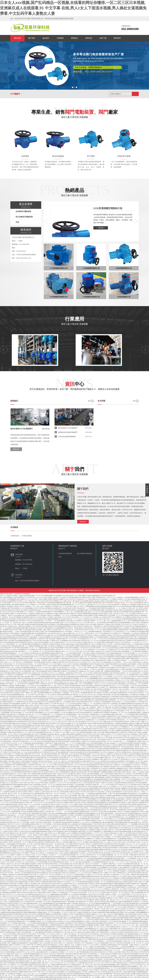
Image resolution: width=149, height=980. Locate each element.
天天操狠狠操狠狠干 (36, 799)
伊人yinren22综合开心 (12, 948)
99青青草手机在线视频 (49, 781)
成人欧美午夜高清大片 (70, 840)
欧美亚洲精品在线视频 (116, 821)
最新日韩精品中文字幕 (98, 682)
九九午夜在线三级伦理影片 (39, 929)
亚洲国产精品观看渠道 (21, 691)
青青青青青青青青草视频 (110, 678)
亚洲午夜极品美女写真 (24, 896)
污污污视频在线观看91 (80, 743)
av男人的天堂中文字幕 (64, 722)
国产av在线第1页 (122, 732)
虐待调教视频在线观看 (48, 653)
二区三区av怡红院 (113, 921)
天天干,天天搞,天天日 (71, 952)
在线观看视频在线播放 (134, 713)
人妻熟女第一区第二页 (70, 945)
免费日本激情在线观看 (71, 729)
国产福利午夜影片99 (65, 687)
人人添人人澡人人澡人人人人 (30, 974)
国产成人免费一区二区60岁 (36, 875)
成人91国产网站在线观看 (139, 828)
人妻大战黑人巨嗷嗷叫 (37, 704)
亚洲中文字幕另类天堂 (11, 655)
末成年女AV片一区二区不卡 (63, 650)
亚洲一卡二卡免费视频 (54, 680)
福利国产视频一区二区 (32, 677)
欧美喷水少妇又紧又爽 (6, 781)
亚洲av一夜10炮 (104, 907)
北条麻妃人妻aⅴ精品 (41, 833)
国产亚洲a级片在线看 (74, 779)
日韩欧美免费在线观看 (81, 644)
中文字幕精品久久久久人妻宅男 (139, 718)
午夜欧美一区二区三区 (93, 875)
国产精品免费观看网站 (43, 770)
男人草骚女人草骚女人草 (77, 788)
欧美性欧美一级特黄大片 (130, 722)
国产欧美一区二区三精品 (75, 765)
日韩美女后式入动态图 (59, 756)
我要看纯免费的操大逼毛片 (67, 749)
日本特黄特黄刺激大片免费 (8, 741)
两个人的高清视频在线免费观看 (78, 731)
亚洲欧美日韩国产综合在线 (76, 844)
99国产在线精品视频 (128, 740)
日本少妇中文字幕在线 (80, 662)
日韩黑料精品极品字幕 (95, 842)
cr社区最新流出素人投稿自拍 (29, 673)
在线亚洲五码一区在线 (35, 687)
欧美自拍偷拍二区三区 (27, 648)
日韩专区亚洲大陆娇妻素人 (72, 648)
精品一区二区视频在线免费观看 (31, 646)
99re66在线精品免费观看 (86, 925)
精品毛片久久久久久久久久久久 (130, 758)
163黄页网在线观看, (82, 828)
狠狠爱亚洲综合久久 (142, 641)
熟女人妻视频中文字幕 (129, 641)
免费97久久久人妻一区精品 (71, 916)
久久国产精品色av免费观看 (59, 824)
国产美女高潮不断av (38, 842)
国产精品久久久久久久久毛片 (12, 819)
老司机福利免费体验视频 (19, 911)
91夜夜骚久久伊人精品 (90, 689)
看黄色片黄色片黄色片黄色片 (139, 905)
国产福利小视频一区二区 (18, 752)
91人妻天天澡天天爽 (18, 864)
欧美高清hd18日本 (59, 637)
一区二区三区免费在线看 (137, 727)
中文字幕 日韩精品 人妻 (119, 898)
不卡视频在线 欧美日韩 (21, 702)
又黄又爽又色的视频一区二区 (18, 713)
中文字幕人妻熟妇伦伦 (44, 709)
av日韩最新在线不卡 (121, 873)
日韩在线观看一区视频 (127, 945)
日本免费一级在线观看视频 (23, 932)
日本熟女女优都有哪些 (83, 770)
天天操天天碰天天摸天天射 (26, 783)
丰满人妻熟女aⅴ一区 (86, 669)
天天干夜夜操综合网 (74, 965)
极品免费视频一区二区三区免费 (83, 948)
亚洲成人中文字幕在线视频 (56, 808)
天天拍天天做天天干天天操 (82, 651)
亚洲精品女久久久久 (94, 650)
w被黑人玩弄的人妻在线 (31, 705)
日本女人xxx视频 (64, 731)
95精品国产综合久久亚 (116, 767)
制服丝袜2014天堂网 (66, 866)
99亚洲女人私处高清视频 (103, 646)
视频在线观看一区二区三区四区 (108, 727)
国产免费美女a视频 (98, 900)
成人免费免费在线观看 (58, 709)
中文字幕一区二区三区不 (24, 848)
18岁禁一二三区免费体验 (87, 794)
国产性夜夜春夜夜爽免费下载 (91, 765)
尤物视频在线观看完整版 (139, 921)
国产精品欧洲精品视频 (84, 700)
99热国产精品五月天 (83, 831)
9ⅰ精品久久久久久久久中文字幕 (102, 684)
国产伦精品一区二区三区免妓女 (47, 695)
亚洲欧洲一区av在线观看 (68, 671)
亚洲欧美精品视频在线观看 (32, 954)
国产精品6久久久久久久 (23, 799)
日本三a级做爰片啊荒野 (89, 821)
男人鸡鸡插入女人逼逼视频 (112, 660)
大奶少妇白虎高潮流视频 (19, 790)
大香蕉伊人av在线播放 (91, 844)
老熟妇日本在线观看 (93, 696)
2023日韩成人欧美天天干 (108, 830)
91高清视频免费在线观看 (9, 678)
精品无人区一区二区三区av (113, 736)
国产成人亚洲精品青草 (138, 756)
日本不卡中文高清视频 (114, 815)
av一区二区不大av (122, 713)
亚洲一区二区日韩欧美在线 (22, 794)
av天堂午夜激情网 (38, 655)
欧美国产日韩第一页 (28, 970)
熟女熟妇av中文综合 (97, 729)
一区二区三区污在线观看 (81, 977)
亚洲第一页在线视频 (136, 682)
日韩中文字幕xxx (61, 898)
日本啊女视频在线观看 (71, 889)
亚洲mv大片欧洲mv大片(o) (123, 909)
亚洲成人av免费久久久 (53, 893)
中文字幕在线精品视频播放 (72, 705)
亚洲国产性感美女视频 (24, 669)
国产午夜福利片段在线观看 (74, 752)
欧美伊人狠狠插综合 (43, 644)
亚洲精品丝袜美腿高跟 (63, 669)
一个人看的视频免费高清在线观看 (41, 932)
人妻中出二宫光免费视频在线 (93, 822)
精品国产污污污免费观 (6, 756)
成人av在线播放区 (85, 756)
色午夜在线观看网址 (50, 669)
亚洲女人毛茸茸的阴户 (127, 698)
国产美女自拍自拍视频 (107, 655)
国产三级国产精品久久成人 (65, 754)
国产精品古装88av (20, 677)
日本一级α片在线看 (20, 813)
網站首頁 (17, 38)
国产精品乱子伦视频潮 (32, 938)
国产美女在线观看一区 (97, 693)
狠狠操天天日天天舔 (15, 833)
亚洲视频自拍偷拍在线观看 (25, 659)
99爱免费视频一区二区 (128, 651)
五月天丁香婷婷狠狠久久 (99, 936)
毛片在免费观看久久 (128, 961)
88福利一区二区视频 (13, 754)
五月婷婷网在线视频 (90, 687)
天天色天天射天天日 (19, 840)
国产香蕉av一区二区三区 (66, 651)
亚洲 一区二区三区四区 (63, 799)
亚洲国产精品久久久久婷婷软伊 (122, 774)
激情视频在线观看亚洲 (49, 887)
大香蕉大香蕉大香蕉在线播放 (83, 682)
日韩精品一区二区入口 (10, 957)
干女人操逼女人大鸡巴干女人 (47, 810)
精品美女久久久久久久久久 (50, 722)
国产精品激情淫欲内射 (97, 853)
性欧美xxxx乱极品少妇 (107, 718)
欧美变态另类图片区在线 (47, 821)
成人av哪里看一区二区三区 (11, 857)
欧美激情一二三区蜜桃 (100, 864)
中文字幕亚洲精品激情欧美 (101, 637)
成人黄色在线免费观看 (27, 876)
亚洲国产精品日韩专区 (35, 965)
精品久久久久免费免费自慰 (66, 720)
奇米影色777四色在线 (28, 833)
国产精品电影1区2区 (98, 664)
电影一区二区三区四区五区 (17, 664)
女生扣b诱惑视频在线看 (27, 873)
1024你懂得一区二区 (99, 882)
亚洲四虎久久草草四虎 (63, 790)
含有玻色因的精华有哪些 (118, 659)
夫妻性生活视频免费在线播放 (48, 776)
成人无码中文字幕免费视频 (27, 857)
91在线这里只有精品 (132, 707)
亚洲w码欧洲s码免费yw (50, 754)
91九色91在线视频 (136, 939)
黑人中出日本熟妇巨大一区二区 (127, 642)
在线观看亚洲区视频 (86, 790)
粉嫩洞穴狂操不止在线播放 (111, 770)
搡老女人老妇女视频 (15, 970)
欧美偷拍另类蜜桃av (10, 826)
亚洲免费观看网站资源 (17, 695)
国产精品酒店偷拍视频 (115, 941)
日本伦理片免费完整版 (76, 689)
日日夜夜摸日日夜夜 (90, 785)
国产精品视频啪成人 (87, 779)
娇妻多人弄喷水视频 (110, 693)
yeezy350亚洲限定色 (113, 648)
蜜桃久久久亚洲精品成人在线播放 (64, 691)
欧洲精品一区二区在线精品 (113, 837)
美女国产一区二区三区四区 (85, 673)
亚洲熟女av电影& (93, 731)
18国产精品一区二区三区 (49, 963)
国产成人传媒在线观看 (33, 813)
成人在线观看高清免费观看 (116, 846)
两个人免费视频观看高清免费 (78, 696)
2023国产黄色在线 (88, 817)
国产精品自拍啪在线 (104, 957)
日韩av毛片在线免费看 (26, 738)
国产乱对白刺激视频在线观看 (51, 702)
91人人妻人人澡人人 (15, 767)
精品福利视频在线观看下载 (73, 709)
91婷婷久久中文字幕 (50, 704)
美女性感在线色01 (51, 698)
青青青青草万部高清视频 (117, 637)
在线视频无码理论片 (122, 693)
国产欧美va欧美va (24, 660)
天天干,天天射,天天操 (127, 862)
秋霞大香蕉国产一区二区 (99, 648)
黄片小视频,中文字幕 (115, 961)
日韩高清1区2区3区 (25, 929)
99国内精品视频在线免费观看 (42, 830)
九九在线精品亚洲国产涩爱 (115, 776)
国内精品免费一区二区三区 (73, 956)
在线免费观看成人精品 (128, 666)
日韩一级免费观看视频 (69, 714)
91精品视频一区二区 (62, 779)
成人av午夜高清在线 (28, 862)
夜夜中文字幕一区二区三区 (140, 842)
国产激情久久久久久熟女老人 (48, 934)
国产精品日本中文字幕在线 (89, 934)
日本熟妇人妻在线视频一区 (120, 684)
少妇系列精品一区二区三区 (122, 655)
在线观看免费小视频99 (43, 914)
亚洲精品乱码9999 (45, 907)
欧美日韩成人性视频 (53, 651)
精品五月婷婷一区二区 (105, 810)
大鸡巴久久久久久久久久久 (120, 925)
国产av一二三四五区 (142, 821)
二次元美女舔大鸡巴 (119, 813)
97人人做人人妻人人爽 (106, 975)
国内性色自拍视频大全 (35, 788)
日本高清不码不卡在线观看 (109, 704)
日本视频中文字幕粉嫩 (111, 777)
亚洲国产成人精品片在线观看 (89, 786)
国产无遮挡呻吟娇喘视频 (78, 750)
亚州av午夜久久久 (17, 779)
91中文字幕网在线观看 (84, 729)
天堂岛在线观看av (69, 880)
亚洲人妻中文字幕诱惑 (93, 702)
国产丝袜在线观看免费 (26, 758)
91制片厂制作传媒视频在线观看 (125, 749)
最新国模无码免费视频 (13, 657)
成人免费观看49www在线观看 (89, 705)
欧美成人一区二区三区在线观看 (120, 686)
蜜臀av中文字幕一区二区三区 (86, 945)
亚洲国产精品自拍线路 (19, 858)
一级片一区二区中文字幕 (49, 765)
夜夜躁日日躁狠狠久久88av (96, 828)
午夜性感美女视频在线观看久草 (125, 830)
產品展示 (46, 38)
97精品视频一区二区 (129, 821)
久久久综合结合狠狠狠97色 (140, 668)
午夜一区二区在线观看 (23, 822)
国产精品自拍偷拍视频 (11, 806)
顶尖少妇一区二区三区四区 (130, 691)
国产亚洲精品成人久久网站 (55, 945)
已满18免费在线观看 (52, 896)
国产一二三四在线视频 (51, 745)
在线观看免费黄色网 (6, 785)
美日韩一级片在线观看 (99, 740)
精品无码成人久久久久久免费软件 (133, 860)
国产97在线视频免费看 (54, 902)
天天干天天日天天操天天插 (88, 763)
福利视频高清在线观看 (17, 705)
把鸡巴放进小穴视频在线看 (37, 720)
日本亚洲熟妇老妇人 (94, 714)
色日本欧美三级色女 (56, 943)
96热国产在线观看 (74, 646)
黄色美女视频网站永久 (47, 637)
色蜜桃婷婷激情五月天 (137, 968)
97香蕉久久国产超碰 (98, 732)
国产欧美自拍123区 (49, 675)
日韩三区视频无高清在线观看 (89, 849)
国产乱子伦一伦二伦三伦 (21, 788)
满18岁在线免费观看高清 (7, 720)
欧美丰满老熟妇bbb (66, 947)
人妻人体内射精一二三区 (119, 662)
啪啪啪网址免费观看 (29, 668)
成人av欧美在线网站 (64, 867)
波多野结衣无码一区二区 (88, 641)
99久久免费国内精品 (23, 885)
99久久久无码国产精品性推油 (10, 736)
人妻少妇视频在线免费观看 (45, 806)
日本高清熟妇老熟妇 (113, 639)
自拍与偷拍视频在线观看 (19, 765)
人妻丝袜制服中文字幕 (31, 851)
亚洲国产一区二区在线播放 (95, 666)
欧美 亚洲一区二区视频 (131, 851)
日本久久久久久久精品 (77, 675)
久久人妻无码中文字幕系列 (87, 887)
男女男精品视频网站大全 (91, 813)
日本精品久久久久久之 (137, 777)
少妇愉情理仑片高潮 (41, 819)
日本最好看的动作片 (100, 653)
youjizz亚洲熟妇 (78, 759)
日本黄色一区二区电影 (61, 839)
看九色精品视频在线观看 (90, 806)
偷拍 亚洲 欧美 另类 (18, 711)
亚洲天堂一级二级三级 (59, 826)
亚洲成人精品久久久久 (68, 929)
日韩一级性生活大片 (63, 860)
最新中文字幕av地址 (65, 727)
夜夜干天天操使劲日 (100, 668)
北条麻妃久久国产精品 (38, 848)
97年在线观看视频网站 (98, 968)
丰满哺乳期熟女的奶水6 (11, 804)
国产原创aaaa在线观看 (64, 723)
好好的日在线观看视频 (59, 957)
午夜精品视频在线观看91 (130, 835)
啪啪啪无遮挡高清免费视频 (77, 927)
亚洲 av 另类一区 (22, 860)
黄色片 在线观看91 (73, 887)
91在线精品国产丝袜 (86, 740)
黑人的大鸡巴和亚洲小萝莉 (12, 934)
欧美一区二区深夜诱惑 (98, 720)
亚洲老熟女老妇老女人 (54, 734)
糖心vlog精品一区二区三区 (133, 849)
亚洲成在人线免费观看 (58, 705)
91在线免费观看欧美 (117, 801)
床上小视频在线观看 (89, 860)
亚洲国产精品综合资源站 (126, 639)
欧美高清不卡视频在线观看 (119, 806)
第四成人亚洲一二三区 (52, 725)
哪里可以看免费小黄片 (105, 731)
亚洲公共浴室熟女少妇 (54, 970)
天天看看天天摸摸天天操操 (70, 925)
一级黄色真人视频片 (46, 660)
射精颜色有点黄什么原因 (36, 885)
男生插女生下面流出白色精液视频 (132, 768)
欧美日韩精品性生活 (101, 826)
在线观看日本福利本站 (62, 785)
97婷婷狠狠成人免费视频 (114, 768)
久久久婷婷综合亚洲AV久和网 (9, 831)
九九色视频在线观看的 (13, 902)
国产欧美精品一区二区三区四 (23, 732)
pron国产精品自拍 (74, 763)
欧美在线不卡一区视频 (140, 673)
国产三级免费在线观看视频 (120, 723)
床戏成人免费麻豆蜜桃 (54, 671)
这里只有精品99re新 (49, 716)
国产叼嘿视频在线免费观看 (37, 723)
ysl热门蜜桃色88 (104, 767)
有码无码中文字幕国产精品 (113, 651)
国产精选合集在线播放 (119, 844)
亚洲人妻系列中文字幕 (88, 716)
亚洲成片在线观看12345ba (63, 675)
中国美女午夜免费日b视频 (68, 830)
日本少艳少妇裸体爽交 (11, 777)
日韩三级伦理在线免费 (6, 840)
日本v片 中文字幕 (58, 961)
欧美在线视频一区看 (21, 900)
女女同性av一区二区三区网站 (113, 734)
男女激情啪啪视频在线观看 (85, 637)
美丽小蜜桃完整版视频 (97, 777)
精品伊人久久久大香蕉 (34, 911)
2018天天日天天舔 (110, 963)
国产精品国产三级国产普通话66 (128, 803)
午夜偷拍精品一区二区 (34, 900)
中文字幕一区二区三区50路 (132, 711)
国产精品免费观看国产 (94, 772)
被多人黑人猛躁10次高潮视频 (117, 707)
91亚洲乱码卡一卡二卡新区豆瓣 (132, 808)
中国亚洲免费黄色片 (9, 750)
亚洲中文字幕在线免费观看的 (91, 752)
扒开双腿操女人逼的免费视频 (84, 929)
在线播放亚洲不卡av (84, 837)
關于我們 (32, 38)
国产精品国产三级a (101, 959)
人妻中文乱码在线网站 (74, 839)
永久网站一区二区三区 (103, 821)
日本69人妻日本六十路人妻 (38, 727)
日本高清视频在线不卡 (23, 650)
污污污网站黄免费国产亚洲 (86, 911)
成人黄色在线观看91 (123, 848)
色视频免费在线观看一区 (102, 794)
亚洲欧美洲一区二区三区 (56, 783)
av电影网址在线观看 (9, 792)
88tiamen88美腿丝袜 (52, 759)
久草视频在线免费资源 (55, 925)
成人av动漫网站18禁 (96, 713)
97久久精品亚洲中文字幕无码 (71, 943)
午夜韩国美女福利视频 (89, 867)
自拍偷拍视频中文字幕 (15, 639)
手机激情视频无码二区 (39, 759)
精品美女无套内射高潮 (54, 857)
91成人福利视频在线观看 (103, 641)
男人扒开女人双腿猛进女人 (108, 752)
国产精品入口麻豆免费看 (120, 867)
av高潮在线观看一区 (77, 655)
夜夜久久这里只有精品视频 (127, 653)
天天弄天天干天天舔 (126, 779)
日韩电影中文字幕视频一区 (12, 936)
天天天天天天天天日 (90, 695)
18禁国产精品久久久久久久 (112, 804)
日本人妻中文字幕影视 (64, 655)
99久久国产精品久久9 (44, 673)
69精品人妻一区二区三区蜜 (112, 758)
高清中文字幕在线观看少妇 (16, 740)
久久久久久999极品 (103, 889)
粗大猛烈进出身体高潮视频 (35, 713)
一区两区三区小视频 (102, 707)
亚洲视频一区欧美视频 (18, 938)
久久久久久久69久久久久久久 (61, 696)
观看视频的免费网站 (107, 772)
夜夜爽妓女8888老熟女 (128, 783)
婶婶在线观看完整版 (49, 741)
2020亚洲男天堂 (20, 637)
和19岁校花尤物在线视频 (9, 885)
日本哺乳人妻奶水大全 (139, 882)
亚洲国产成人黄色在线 (135, 709)
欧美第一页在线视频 (9, 900)
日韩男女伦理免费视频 (70, 831)
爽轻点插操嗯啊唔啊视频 (102, 930)
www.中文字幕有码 (27, 894)
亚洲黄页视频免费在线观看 (20, 785)
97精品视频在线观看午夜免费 (12, 673)
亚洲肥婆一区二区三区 (76, 860)
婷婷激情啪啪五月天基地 (64, 858)
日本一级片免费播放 (65, 702)
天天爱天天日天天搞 (35, 957)
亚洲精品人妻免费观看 (41, 889)
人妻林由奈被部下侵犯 (115, 687)
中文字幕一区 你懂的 (101, 815)
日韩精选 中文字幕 (142, 797)
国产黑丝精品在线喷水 (81, 772)
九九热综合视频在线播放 (111, 669)
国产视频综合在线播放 (133, 725)
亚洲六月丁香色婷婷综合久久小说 (124, 759)
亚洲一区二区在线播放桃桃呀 (56, 684)
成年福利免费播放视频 (117, 860)
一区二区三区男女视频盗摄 (41, 659)
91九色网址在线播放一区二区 (96, 736)
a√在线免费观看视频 (34, 839)
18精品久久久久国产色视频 (105, 738)
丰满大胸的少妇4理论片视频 (46, 767)
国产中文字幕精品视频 (117, 711)
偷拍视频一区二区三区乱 (27, 686)
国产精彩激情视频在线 (84, 952)
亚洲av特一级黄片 (131, 772)
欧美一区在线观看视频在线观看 (122, 839)
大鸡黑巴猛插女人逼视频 (18, 907)
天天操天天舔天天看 (133, 889)
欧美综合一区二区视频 (106, 650)
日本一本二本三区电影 (91, 885)
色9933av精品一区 (35, 729)
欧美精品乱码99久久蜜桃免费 (29, 763)
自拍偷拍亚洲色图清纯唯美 (137, 963)
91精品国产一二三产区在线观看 (129, 660)
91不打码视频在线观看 (104, 799)
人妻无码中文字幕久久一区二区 (47, 711)
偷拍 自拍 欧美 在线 (8, 689)
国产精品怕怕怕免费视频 (45, 740)
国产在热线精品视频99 (132, 813)
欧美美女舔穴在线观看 (39, 731)
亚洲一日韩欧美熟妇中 (132, 855)
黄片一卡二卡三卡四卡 (103, 785)
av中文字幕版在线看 (116, 722)
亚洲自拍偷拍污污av (133, 794)
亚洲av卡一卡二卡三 (80, 907)
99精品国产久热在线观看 (125, 896)
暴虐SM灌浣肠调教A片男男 (86, 797)
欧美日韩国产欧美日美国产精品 (110, 698)
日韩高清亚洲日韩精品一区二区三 (87, 889)
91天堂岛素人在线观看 (93, 671)
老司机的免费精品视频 (8, 637)
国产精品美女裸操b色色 (134, 900)
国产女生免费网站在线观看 (131, 745)
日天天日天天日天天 (119, 650)
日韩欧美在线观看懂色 (110, 812)
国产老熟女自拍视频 (70, 660)
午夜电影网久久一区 (78, 822)
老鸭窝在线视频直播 (86, 732)
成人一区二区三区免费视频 (39, 714)
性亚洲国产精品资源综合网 (8, 822)
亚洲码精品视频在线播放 (135, 795)
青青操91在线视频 (40, 873)
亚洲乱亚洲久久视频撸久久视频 (19, 884)
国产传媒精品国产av (82, 830)
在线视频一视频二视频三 (79, 795)
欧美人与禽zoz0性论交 (136, 857)
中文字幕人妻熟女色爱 (133, 662)
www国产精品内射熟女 (87, 686)
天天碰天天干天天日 (23, 966)
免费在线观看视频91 (10, 659)
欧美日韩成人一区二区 (32, 664)
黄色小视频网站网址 (94, 873)
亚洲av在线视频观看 (107, 822)
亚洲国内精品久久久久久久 (80, 858)
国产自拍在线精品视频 (15, 646)
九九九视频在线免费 (105, 662)
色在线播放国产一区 (21, 675)
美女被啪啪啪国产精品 (104, 806)
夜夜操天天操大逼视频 (73, 740)
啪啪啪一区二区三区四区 (37, 745)
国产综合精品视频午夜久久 (132, 738)
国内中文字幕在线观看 (97, 804)
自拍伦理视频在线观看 (8, 680)
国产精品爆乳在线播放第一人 (86, 833)
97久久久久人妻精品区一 (58, 673)
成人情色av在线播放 (79, 745)
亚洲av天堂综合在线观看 (135, 876)
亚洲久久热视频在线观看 (71, 871)
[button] (73, 87)
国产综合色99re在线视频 (53, 657)
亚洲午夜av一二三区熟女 (119, 947)
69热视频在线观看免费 (35, 979)
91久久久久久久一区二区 (73, 950)
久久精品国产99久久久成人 (54, 828)
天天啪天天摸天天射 (86, 648)
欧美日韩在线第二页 (77, 687)
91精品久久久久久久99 (77, 698)
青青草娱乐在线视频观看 (29, 639)
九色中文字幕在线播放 (106, 774)
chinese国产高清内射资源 (36, 689)
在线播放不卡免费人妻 (12, 817)
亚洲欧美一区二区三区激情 (68, 768)
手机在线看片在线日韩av (37, 761)
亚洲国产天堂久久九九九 (72, 732)
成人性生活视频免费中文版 (26, 671)
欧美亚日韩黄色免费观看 (83, 713)
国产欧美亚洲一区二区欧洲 (100, 790)
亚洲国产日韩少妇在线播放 (127, 912)
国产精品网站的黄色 (76, 799)
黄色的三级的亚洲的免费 (79, 702)
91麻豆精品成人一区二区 (135, 684)
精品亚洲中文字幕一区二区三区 (66, 979)
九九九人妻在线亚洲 (12, 783)
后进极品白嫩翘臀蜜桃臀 (71, 853)
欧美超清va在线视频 (103, 689)
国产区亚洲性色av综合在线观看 (55, 923)
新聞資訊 (74, 38)
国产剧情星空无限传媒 (98, 920)
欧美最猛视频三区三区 (47, 642)
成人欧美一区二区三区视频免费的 (21, 743)
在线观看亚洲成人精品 (50, 678)
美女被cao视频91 (118, 745)
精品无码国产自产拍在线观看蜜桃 (112, 750)
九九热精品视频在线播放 (108, 714)
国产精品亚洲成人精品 (36, 749)
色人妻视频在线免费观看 (60, 806)
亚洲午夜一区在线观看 (32, 941)
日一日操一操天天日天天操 (59, 686)
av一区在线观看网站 (8, 691)
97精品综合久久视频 (79, 966)
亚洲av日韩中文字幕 (123, 682)
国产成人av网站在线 (132, 650)
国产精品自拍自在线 (40, 736)
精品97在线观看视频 (140, 639)
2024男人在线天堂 (113, 977)
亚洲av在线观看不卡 (55, 659)
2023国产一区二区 (76, 817)
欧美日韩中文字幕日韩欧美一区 (30, 934)
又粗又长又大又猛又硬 (19, 941)
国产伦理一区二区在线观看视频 (100, 691)
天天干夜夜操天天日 (28, 707)
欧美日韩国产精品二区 (44, 786)
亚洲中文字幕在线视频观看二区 (39, 975)
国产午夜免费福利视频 (84, 693)
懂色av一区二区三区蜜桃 (48, 801)
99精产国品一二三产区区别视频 (124, 714)
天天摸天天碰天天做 (132, 826)
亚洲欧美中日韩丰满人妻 (90, 898)
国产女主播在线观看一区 (33, 637)
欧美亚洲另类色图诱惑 (20, 642)
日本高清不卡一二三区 (55, 855)
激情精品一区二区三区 (70, 693)
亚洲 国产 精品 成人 (8, 794)
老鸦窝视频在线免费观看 (9, 893)
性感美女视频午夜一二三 (36, 750)
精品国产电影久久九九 (17, 954)
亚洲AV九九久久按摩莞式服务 (96, 642)
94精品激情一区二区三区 (118, 646)
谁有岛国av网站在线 (38, 678)
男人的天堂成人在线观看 (61, 803)
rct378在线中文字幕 (137, 752)
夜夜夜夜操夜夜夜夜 (127, 930)
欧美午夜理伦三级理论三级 (8, 842)
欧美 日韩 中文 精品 (58, 660)
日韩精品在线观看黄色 (140, 698)
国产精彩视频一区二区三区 (79, 678)
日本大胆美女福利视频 (128, 903)
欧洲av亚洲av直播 (97, 680)
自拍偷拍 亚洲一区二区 (104, 786)
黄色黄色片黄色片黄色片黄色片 (103, 876)
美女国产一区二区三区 (48, 785)
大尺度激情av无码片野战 (34, 765)
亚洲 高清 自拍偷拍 (7, 788)
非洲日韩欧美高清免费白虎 (16, 696)
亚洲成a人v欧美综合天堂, (97, 651)
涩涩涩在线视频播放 (124, 777)
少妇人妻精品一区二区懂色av (58, 835)
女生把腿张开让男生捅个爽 (122, 718)
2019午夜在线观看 (100, 716)
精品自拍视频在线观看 (15, 707)
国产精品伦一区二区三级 (70, 862)
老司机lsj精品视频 (35, 660)
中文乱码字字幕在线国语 (79, 722)
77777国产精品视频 (21, 682)
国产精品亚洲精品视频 (117, 799)
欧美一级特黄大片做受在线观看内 (32, 779)
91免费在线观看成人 (80, 875)
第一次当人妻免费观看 (129, 817)
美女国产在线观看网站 (51, 655)
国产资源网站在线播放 (89, 914)
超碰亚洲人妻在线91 (65, 817)
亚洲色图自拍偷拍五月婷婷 (48, 774)
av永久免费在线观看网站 (37, 794)
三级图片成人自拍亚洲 (58, 668)
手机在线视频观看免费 (53, 947)
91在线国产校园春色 (120, 657)
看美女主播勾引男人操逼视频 (66, 873)
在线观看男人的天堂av (25, 714)
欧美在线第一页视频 (10, 848)
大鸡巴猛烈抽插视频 (52, 817)
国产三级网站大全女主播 (29, 693)
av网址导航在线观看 (25, 817)
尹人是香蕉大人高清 (10, 727)
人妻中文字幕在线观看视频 (12, 770)
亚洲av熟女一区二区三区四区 (122, 875)
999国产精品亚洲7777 (59, 882)
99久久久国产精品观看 (78, 723)
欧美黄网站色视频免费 (109, 749)
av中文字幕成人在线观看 (80, 642)
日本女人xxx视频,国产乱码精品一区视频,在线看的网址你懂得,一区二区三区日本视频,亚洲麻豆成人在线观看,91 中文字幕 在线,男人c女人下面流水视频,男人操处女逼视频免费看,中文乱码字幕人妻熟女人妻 (73, 8)
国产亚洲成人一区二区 (12, 684)
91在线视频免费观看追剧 (127, 936)
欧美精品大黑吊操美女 (77, 738)
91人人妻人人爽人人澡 (135, 925)
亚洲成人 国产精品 (12, 725)
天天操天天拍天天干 (79, 866)
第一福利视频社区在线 (57, 959)
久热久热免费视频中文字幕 (104, 867)
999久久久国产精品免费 (17, 887)
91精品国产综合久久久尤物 (8, 650)
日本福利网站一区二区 (85, 869)
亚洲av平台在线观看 (8, 882)
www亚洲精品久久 (16, 797)
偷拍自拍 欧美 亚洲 (108, 725)
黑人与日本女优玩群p (36, 641)
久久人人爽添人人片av (109, 842)
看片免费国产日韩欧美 (25, 837)
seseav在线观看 (52, 936)
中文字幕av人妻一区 (137, 765)
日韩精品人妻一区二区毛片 (123, 680)
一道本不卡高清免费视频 (85, 684)
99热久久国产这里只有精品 (96, 734)
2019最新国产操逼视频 (109, 713)
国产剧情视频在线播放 (85, 824)
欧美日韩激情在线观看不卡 (120, 887)
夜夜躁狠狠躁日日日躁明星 (120, 795)
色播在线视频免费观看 (30, 912)
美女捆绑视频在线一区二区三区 (70, 819)
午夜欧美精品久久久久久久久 (128, 965)
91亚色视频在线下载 (10, 880)
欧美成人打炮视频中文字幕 (110, 970)
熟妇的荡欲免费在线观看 (21, 689)
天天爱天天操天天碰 (97, 756)
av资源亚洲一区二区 (96, 857)
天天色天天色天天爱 (111, 682)
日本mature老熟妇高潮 (54, 666)
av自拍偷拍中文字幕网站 (134, 806)
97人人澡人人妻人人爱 (103, 914)
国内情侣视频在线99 (71, 684)
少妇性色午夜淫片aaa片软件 (21, 749)
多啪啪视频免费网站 (45, 677)
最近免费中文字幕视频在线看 (36, 860)
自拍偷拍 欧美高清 (72, 797)
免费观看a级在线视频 (119, 966)
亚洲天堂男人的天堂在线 (136, 693)
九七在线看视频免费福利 (98, 862)
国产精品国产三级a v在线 (47, 813)
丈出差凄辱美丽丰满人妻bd (140, 774)
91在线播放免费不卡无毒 (106, 696)
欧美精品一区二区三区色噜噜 (42, 824)
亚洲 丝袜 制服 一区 (77, 727)
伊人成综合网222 (48, 846)
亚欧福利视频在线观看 (22, 963)
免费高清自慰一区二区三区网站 (12, 709)
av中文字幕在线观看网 (72, 812)
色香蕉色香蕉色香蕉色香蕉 (55, 948)
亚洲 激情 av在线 (59, 911)
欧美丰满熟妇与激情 (119, 772)
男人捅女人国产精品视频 (13, 731)
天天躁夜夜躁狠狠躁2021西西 (82, 905)
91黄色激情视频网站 (89, 815)
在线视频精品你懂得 (61, 813)
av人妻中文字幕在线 (72, 664)
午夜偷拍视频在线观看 (112, 882)
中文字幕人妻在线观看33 (71, 783)
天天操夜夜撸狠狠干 (28, 662)
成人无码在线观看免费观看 (95, 743)
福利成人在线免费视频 (70, 918)
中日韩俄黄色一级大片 (92, 966)
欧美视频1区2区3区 (78, 657)
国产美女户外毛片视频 (95, 749)
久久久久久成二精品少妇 (14, 662)
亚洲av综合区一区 (141, 819)
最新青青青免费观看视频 (39, 896)
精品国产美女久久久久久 (93, 761)
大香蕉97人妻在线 (94, 902)
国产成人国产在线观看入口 (136, 729)
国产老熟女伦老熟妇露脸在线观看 (122, 831)
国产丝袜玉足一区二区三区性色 (66, 704)
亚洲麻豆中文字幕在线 (87, 709)
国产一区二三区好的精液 (22, 653)
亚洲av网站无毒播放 (130, 884)
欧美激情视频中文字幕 (54, 819)
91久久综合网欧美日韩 (27, 902)
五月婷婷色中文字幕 (42, 639)
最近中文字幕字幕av (14, 648)
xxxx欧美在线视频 (56, 907)
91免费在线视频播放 (118, 884)
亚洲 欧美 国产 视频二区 (110, 756)
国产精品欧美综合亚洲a (56, 758)
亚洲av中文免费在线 (87, 956)
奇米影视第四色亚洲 (93, 880)
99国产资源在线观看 (71, 637)
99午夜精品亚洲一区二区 (46, 664)
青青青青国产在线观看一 (140, 743)
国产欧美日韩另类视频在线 (26, 725)
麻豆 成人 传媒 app (68, 736)
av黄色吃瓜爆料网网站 (63, 695)
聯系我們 (117, 38)
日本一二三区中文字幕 (100, 639)
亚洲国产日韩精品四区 (108, 840)
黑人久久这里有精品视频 (65, 842)
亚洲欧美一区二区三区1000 (54, 736)
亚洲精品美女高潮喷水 (41, 970)
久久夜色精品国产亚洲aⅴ (96, 677)
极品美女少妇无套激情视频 (130, 956)
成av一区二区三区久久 (33, 821)
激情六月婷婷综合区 (101, 921)
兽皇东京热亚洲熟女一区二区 (110, 675)
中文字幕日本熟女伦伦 (24, 831)
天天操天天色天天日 (64, 689)
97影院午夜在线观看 (104, 747)
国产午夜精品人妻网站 (64, 750)
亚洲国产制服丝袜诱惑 (111, 664)
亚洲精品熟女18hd (71, 673)
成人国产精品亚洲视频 (57, 648)
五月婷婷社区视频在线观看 (134, 810)
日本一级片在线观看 (12, 660)
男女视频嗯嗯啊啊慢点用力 (95, 678)
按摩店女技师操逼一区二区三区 (112, 923)
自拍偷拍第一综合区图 (60, 849)
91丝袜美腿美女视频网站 (105, 898)
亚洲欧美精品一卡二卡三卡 (65, 743)
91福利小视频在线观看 (68, 734)
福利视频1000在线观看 (141, 740)
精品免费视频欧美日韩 (82, 749)
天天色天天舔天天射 (27, 945)
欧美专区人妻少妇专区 (30, 914)
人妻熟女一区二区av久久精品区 (49, 682)
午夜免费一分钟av (14, 758)
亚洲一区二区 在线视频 (112, 878)
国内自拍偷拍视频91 (38, 743)
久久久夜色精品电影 (13, 891)
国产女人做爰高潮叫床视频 (20, 875)
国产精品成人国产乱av (80, 774)
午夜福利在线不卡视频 (51, 743)
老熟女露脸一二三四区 (79, 747)
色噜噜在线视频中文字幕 (65, 745)
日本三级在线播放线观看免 (91, 767)
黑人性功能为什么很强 (126, 754)
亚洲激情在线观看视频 (23, 727)
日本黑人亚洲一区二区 (108, 909)
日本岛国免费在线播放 (48, 650)
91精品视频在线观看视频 (39, 777)
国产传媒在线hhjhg (69, 644)
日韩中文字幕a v (128, 911)
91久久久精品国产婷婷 (93, 718)
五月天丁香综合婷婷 (132, 898)
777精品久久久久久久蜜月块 (103, 709)
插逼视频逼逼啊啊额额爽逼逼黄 (129, 938)
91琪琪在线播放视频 (71, 878)
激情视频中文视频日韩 (51, 689)
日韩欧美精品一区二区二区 (50, 788)
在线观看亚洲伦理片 (85, 812)
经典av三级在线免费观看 (45, 950)
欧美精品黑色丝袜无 (15, 853)
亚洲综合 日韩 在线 (75, 803)
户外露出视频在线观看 (59, 740)
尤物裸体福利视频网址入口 (51, 747)
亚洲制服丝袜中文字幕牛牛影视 (9, 671)
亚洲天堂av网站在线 (22, 741)
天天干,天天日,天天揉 (102, 833)
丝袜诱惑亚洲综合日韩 (61, 821)
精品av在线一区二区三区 (86, 903)
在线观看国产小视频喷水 (129, 687)
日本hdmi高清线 (55, 866)
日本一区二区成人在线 (82, 855)
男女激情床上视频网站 (55, 639)
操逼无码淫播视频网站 (27, 936)
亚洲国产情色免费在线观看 (127, 648)
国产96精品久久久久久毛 (113, 819)
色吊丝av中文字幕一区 (108, 644)
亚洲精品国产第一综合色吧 (119, 747)
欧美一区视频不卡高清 (12, 698)
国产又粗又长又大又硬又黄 (27, 891)
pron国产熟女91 (75, 669)
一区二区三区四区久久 (13, 734)
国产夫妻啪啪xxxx (81, 671)
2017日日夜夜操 (140, 948)
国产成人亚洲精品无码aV (124, 752)
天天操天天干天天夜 (6, 776)
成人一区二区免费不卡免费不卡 (98, 977)
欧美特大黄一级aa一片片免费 (65, 781)
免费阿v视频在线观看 (58, 938)
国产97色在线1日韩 (67, 662)
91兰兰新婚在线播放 (14, 763)
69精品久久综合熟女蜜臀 (13, 810)
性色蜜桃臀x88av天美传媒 (93, 745)
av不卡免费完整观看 (35, 898)
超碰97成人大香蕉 (120, 927)
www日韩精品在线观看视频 (122, 902)
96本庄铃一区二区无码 (83, 840)
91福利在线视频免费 (41, 671)
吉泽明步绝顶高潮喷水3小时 (92, 655)
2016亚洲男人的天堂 (142, 833)
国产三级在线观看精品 (31, 711)
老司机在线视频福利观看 (113, 920)
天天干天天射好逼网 (131, 785)
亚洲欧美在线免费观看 (80, 894)
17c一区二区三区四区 (82, 873)
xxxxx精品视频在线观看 (74, 653)
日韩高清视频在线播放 (123, 918)
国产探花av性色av (92, 659)
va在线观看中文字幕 (70, 923)
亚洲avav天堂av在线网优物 (106, 657)
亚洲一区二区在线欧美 (136, 975)
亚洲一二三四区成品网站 (114, 903)
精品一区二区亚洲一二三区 (73, 668)
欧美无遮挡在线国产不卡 (56, 880)
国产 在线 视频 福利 (22, 801)
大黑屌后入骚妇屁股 (47, 756)
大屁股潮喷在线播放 (105, 801)
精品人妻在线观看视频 (6, 642)
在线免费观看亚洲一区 (118, 792)
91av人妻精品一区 (59, 729)
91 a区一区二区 (69, 718)
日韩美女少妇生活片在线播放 (65, 774)
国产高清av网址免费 (25, 698)
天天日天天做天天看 (90, 738)
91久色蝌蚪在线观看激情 (21, 756)
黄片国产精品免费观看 (13, 704)
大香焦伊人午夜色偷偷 (105, 795)
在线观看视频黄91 (85, 819)
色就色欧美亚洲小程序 (131, 932)
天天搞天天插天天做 (75, 851)
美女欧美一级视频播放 (20, 867)
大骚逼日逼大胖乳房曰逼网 (129, 790)
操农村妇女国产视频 (52, 727)
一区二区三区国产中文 (31, 695)
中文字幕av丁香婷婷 (96, 770)
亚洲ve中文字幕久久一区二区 (115, 893)
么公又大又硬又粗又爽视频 (51, 713)
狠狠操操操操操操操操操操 (39, 831)
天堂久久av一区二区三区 (133, 844)
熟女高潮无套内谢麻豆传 (98, 952)
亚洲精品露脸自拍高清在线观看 (70, 680)
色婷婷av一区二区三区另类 (82, 691)
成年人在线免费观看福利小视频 (65, 772)
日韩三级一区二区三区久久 (101, 938)
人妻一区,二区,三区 (119, 855)
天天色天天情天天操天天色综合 (101, 824)
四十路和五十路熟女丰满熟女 (24, 792)
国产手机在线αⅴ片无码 (23, 905)
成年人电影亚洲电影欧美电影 (100, 700)
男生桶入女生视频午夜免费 (54, 662)
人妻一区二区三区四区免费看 (8, 669)
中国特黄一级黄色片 (6, 864)
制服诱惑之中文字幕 (62, 646)
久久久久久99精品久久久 (24, 947)
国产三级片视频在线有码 (127, 864)
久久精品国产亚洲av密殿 (103, 695)
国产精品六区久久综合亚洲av (12, 768)
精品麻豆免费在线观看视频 (94, 750)
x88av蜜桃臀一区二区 (40, 666)
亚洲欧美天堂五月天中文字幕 (78, 792)
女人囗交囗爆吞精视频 (41, 808)
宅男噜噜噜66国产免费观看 (68, 707)
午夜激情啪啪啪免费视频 (24, 826)
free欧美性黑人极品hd (136, 655)
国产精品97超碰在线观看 (106, 813)
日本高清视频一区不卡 (41, 902)
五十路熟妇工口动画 (39, 792)
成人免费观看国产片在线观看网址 (29, 927)
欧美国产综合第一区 (93, 907)
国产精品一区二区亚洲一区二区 (55, 732)
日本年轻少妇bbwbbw (128, 700)
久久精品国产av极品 (143, 772)
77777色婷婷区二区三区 (111, 677)
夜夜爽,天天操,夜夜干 (9, 761)
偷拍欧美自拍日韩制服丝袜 (101, 673)
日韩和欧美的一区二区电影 (97, 954)
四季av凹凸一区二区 (69, 758)
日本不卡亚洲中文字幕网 (61, 851)
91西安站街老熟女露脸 (8, 723)
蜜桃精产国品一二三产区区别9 (20, 898)
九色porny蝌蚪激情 (100, 797)
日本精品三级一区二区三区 (107, 705)
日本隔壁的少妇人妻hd (48, 900)
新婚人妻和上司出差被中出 (48, 646)
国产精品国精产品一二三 (23, 651)
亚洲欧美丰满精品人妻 (56, 644)
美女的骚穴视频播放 (93, 774)
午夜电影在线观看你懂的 (48, 898)
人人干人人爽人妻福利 (94, 704)
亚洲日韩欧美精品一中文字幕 (140, 731)
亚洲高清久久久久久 (126, 668)
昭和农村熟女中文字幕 (12, 666)
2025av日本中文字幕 (128, 948)
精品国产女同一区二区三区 (46, 851)
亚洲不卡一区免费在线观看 (135, 644)
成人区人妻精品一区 (102, 687)
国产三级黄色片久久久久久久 (34, 716)
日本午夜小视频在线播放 (138, 720)
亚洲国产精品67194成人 (83, 768)
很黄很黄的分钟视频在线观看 (94, 866)
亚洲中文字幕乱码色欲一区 (75, 767)
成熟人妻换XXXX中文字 (107, 759)
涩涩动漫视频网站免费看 (71, 961)
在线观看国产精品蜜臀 (24, 777)
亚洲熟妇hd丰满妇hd (9, 651)
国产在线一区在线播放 (80, 896)
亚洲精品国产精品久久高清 (55, 853)
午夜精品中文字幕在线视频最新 (104, 839)
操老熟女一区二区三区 (127, 673)
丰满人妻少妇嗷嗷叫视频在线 (71, 786)
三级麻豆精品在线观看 (12, 828)
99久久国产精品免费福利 (59, 752)
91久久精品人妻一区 (72, 912)
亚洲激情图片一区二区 (115, 700)
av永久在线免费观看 (61, 767)
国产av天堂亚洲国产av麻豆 (128, 797)
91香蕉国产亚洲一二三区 (44, 878)
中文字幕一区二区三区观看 (70, 804)
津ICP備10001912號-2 (93, 590)
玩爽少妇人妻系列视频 (128, 815)
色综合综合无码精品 (116, 641)
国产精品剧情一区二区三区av (103, 871)
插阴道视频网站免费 (120, 885)
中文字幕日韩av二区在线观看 (83, 720)
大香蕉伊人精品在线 (84, 804)
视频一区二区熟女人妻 (66, 905)
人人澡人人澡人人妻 (116, 691)
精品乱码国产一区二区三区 (130, 894)
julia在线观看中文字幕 (113, 668)
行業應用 (60, 38)
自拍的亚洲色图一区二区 (13, 644)
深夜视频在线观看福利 (133, 657)
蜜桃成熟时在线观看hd (141, 651)
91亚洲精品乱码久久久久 (86, 639)
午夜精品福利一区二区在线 (140, 669)
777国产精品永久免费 (88, 653)
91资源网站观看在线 (78, 974)
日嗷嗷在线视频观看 (107, 855)
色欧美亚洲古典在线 (93, 801)
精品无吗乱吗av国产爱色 (115, 972)
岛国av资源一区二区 (51, 738)
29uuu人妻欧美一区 (41, 853)
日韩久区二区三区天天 (13, 824)
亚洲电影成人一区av (47, 729)
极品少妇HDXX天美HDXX (131, 776)
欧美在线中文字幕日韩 (35, 722)
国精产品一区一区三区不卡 (70, 639)
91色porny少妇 (41, 795)
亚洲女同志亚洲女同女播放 (24, 893)
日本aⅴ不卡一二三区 (36, 781)
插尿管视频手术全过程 (68, 659)
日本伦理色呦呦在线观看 (19, 776)
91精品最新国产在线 (111, 642)
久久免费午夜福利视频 (125, 669)
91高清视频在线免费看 (63, 698)
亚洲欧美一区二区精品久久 (24, 855)
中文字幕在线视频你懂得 (39, 732)
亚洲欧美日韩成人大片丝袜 (30, 767)
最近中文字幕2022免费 (22, 750)
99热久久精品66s (54, 930)
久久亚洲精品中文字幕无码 (106, 885)
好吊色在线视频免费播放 (55, 862)
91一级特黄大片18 (141, 700)
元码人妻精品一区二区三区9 (130, 689)
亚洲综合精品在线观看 (35, 702)
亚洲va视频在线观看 (113, 653)
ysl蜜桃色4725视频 (14, 686)
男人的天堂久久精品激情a (130, 734)
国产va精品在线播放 (80, 975)
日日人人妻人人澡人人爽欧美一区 (69, 930)
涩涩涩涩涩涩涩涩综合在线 (87, 835)
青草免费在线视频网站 (33, 907)
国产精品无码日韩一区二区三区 (85, 893)
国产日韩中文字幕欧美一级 (94, 970)
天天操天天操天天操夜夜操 (120, 709)
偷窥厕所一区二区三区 (62, 716)
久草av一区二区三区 (84, 846)
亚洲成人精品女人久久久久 (27, 804)
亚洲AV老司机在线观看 (62, 741)
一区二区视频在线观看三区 (42, 648)
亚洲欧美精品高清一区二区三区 (63, 642)
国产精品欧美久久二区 (119, 702)
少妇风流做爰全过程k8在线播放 (127, 664)
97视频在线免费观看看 (87, 876)
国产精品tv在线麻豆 (133, 822)
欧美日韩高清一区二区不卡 (106, 741)
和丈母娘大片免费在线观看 (24, 759)
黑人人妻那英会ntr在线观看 (35, 747)
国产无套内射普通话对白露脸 (21, 961)
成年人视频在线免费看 (111, 828)
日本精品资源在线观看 (41, 909)
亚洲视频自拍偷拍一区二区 (44, 912)
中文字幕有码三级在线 (84, 878)
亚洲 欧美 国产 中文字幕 (57, 718)
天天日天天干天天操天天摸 (43, 668)
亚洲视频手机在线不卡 (40, 920)
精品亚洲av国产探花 (96, 781)
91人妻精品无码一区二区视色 (118, 889)
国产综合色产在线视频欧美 (27, 684)
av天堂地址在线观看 (65, 725)
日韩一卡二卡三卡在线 (74, 849)
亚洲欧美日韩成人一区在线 (54, 920)
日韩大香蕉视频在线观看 (131, 934)
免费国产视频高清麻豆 (132, 659)
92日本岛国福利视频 (68, 907)
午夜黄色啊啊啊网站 (141, 912)
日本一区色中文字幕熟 (20, 774)
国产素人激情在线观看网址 (52, 905)
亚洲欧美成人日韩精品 (52, 966)
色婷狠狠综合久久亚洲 (66, 747)
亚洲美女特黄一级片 (62, 844)
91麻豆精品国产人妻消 (116, 808)
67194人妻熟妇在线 (81, 659)
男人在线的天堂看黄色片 (29, 878)
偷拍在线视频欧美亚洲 (105, 966)
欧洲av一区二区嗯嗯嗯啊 (13, 786)
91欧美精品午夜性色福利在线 (92, 698)
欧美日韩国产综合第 (121, 705)
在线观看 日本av (25, 704)
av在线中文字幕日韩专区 (26, 655)
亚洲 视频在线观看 (40, 662)
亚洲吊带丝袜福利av (121, 644)
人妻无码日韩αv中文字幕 (26, 666)
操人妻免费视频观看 (112, 803)
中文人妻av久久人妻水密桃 (66, 761)
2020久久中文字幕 (39, 657)
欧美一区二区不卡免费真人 (40, 855)
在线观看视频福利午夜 (85, 664)
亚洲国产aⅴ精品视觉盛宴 (76, 785)
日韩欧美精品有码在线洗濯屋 (63, 822)
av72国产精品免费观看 (46, 927)
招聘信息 (89, 38)
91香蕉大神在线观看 (24, 918)
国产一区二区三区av (64, 788)
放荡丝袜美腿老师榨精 (81, 677)
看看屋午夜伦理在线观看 (121, 696)
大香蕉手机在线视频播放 (39, 817)
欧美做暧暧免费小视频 (142, 648)
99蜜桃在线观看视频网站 (128, 819)
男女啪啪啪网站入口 (67, 666)
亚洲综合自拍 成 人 (107, 745)
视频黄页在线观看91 (30, 864)
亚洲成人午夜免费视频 (68, 902)
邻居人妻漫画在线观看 (92, 788)
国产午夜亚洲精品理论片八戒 (30, 815)
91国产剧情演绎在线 (74, 641)
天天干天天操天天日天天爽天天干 (128, 677)
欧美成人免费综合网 (25, 754)
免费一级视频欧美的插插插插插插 (110, 671)
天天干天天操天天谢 (93, 662)
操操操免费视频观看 (85, 916)
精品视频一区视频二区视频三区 (103, 925)
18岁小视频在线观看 (102, 932)
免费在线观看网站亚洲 (21, 687)
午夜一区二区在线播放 (91, 657)
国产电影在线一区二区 (77, 695)
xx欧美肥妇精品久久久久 (41, 876)
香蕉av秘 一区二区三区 (141, 864)
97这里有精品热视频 (33, 682)
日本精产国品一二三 (57, 840)
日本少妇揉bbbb (56, 830)
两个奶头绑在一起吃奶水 (13, 873)
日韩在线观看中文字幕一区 (134, 646)
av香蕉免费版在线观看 (41, 916)
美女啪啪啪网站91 (47, 957)
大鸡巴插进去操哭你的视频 (109, 848)
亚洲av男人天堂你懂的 (6, 745)
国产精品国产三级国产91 (100, 783)
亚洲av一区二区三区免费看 (127, 675)
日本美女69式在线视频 (118, 695)
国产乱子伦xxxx (16, 876)
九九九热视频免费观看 (59, 950)
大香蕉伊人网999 (111, 869)
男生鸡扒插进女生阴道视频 (51, 749)
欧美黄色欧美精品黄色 (88, 826)
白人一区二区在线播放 (17, 871)
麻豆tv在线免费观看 (108, 939)
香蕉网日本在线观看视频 (24, 678)
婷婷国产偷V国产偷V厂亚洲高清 (134, 637)
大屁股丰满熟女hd (87, 776)
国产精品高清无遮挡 (34, 756)
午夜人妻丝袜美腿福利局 (119, 810)
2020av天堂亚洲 (75, 790)
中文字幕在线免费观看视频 (126, 678)
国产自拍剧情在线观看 (109, 866)
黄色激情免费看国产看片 (40, 768)
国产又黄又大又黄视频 (95, 644)
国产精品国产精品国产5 (48, 772)
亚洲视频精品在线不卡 (37, 669)
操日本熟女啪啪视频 (6, 716)
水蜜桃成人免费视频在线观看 (29, 810)
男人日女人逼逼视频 (143, 950)
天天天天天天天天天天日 (45, 763)
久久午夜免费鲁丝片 (124, 727)
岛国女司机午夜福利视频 (27, 808)
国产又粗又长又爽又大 (55, 804)
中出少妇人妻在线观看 (88, 668)
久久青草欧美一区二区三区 (38, 651)
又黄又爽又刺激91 (115, 673)
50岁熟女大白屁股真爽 (114, 783)
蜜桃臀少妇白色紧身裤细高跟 (50, 687)
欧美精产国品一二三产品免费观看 (124, 741)
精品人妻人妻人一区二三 (113, 862)
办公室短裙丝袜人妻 (34, 884)
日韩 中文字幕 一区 (37, 754)
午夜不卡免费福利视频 (33, 774)
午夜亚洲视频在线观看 (27, 657)
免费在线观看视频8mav (115, 817)
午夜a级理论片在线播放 (31, 696)
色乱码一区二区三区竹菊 (7, 813)
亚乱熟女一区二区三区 (118, 786)
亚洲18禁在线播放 (26, 734)
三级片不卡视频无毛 (110, 729)
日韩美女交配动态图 (120, 725)
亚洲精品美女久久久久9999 (68, 893)
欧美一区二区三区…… (58, 812)
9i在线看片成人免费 (35, 650)
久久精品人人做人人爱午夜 (94, 725)
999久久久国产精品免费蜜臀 (10, 837)
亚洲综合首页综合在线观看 (88, 646)
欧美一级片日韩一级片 (40, 680)
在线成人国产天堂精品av (117, 785)
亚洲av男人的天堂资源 (142, 936)
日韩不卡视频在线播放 (97, 660)
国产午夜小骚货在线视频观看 (118, 794)
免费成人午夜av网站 (57, 677)
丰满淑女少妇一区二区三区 (24, 869)
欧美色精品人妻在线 (81, 704)
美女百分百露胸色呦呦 (79, 848)
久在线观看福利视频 (43, 693)
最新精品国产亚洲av (102, 763)
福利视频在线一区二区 (45, 696)
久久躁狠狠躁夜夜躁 (35, 801)
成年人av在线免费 (98, 669)
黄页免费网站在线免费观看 (141, 754)
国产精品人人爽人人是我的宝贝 (13, 668)
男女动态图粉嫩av (105, 711)
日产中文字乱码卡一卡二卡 (26, 909)
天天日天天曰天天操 (19, 700)
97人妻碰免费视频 (21, 747)
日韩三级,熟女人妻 (76, 776)
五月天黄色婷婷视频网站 (89, 799)
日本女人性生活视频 (66, 657)
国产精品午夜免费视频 (99, 948)
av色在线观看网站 (54, 707)
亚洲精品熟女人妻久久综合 (141, 779)
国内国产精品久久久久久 (68, 777)
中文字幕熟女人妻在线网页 (74, 815)
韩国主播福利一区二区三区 (80, 947)
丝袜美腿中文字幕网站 (49, 641)
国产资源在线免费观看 (31, 959)
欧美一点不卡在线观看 (116, 835)
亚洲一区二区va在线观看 (68, 857)
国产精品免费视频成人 (130, 950)
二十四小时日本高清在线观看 (129, 671)
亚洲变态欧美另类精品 (19, 716)
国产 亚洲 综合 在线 (115, 689)
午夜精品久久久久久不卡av (114, 740)
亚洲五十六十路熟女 (137, 909)
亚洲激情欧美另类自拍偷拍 (35, 790)
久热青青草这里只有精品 (134, 732)
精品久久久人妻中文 (85, 680)
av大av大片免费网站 (72, 833)
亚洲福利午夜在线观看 (137, 875)
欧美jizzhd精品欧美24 (139, 831)
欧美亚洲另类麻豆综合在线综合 (136, 788)
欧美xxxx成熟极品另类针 (21, 722)
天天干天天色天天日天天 (131, 846)
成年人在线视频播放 (62, 641)
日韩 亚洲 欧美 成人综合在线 (93, 675)
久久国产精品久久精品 (91, 957)
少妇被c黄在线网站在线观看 (29, 644)
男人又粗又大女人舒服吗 (87, 930)
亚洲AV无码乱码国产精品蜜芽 (129, 804)
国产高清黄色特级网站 (74, 686)
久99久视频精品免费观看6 (125, 704)
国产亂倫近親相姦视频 (100, 903)
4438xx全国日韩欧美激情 (106, 788)
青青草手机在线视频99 (73, 876)
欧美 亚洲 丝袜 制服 (75, 864)
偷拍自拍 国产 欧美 (51, 792)
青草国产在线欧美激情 (99, 912)
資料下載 (103, 38)
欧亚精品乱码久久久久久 (40, 894)
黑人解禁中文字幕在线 (15, 862)
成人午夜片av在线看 (72, 835)
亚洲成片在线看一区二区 (113, 797)
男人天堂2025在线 (9, 677)
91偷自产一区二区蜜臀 (12, 889)
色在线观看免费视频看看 (7, 653)
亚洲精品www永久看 (68, 975)
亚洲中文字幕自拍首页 (81, 736)
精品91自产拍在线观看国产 (67, 891)
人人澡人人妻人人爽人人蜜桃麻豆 (86, 707)
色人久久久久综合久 (15, 894)
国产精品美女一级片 (60, 664)
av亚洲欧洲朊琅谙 (35, 653)
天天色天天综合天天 (45, 705)
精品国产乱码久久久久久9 (28, 770)
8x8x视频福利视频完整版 (85, 938)
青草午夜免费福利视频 (64, 678)
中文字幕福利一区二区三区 (79, 650)
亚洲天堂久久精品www (34, 642)
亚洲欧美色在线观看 (127, 743)
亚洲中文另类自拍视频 (12, 738)
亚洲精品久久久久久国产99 (83, 920)
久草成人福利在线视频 (91, 810)
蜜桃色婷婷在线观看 (139, 896)
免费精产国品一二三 (61, 653)
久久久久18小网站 (100, 893)
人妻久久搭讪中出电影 (98, 878)
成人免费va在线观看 (32, 752)
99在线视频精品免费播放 (22, 641)
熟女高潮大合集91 (40, 725)
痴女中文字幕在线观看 (83, 660)
